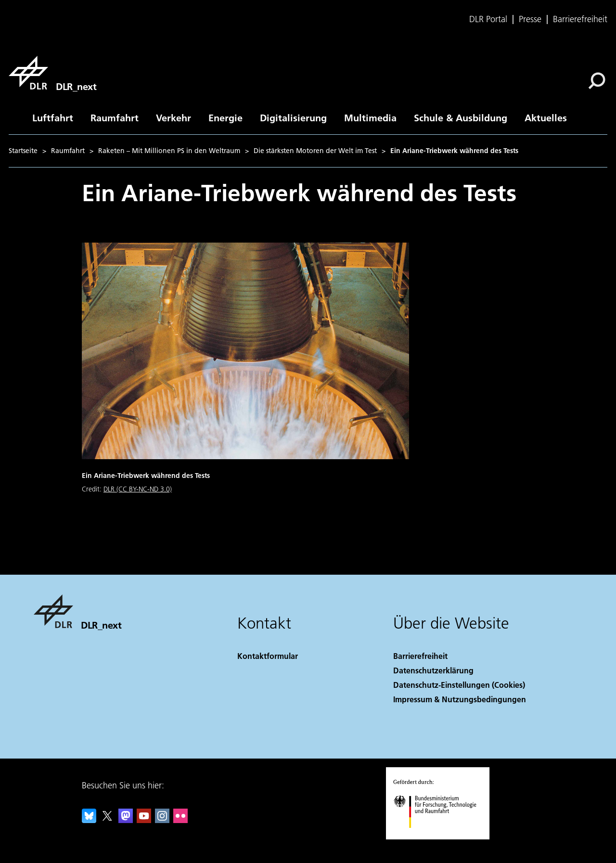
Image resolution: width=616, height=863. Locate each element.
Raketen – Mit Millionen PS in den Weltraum (169, 151)
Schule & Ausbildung (461, 117)
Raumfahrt (115, 117)
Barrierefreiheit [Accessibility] (420, 656)
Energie (225, 117)
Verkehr (173, 117)
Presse (530, 19)
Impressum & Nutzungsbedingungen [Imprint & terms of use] (460, 699)
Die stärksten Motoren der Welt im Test (315, 151)
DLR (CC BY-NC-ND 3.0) (138, 489)
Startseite (23, 151)
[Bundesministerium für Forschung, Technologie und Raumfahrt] (440, 836)
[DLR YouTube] (144, 820)
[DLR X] (107, 820)
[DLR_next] (52, 73)
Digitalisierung (293, 117)
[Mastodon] (126, 820)
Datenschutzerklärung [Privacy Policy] (433, 670)
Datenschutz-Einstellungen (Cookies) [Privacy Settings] (459, 685)
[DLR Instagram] (162, 820)
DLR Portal (488, 19)
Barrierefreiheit (580, 19)
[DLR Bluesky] (89, 820)
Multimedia (370, 117)
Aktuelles (546, 117)
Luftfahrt (53, 117)
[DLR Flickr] (180, 820)
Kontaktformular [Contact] (268, 656)
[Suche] (597, 81)
